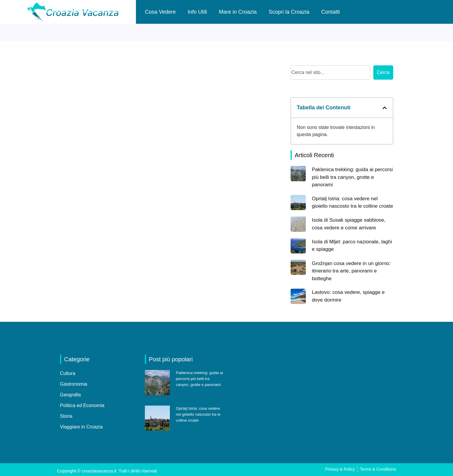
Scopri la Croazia (289, 12)
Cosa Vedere (160, 12)
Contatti (330, 12)
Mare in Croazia (238, 12)
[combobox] (330, 72)
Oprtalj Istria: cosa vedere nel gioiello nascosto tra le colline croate (198, 414)
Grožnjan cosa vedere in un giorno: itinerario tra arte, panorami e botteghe (351, 271)
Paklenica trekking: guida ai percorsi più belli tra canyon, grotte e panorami (352, 177)
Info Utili (197, 12)
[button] (385, 108)
